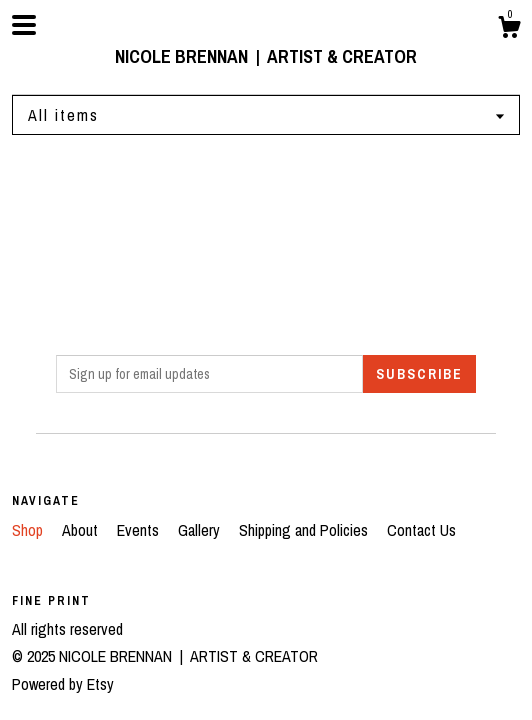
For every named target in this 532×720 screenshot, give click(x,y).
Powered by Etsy (63, 684)
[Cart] (509, 30)
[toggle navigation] (24, 25)
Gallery (201, 530)
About (82, 530)
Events (140, 530)
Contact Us (421, 530)
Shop (29, 530)
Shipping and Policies (305, 530)
